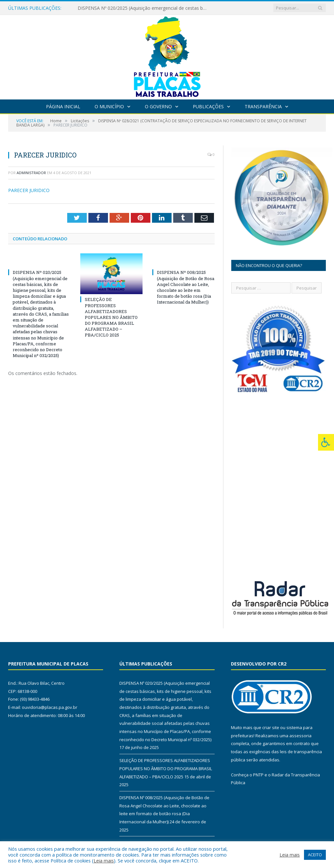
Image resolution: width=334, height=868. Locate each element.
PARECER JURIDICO (29, 190)
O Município (109, 106)
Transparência (263, 106)
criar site (271, 727)
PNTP (258, 775)
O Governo (158, 106)
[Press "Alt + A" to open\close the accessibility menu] (326, 442)
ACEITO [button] (315, 855)
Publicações (208, 106)
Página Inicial (63, 106)
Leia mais (104, 861)
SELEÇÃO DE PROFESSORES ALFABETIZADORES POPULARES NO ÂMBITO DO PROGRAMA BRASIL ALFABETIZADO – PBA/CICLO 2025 (111, 317)
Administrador (31, 173)
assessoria (300, 736)
